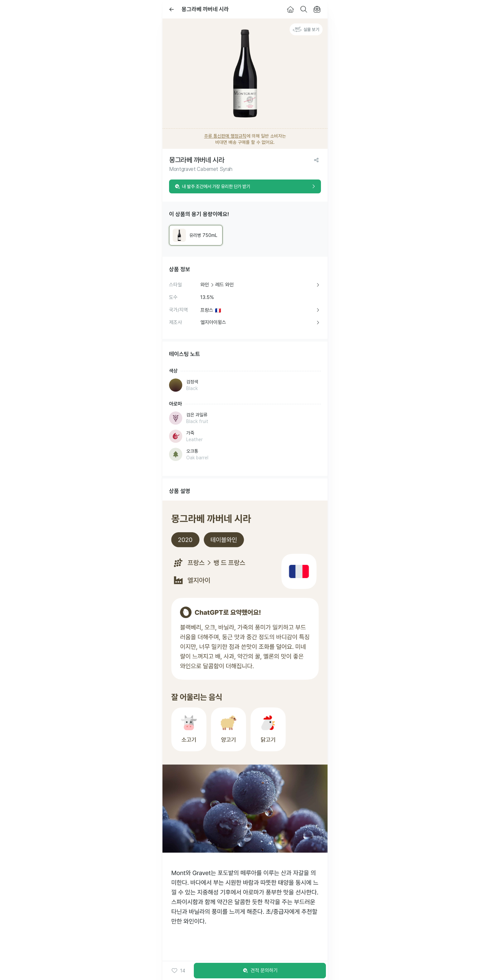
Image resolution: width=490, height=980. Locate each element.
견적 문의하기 (260, 971)
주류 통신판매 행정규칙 (225, 136)
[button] (178, 971)
